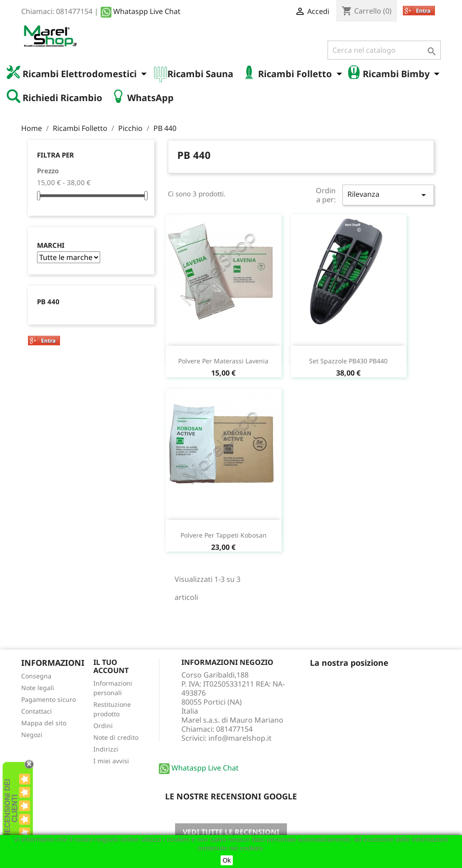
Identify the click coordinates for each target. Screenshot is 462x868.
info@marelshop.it (240, 738)
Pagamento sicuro (49, 699)
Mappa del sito (44, 723)
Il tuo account (111, 666)
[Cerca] (384, 50)
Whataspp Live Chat (141, 11)
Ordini (103, 726)
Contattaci (37, 711)
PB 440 (48, 302)
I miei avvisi (111, 761)
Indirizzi (106, 749)
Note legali (38, 688)
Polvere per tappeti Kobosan (224, 535)
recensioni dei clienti (11, 809)
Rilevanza (388, 195)
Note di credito (116, 737)
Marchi (51, 245)
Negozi (32, 735)
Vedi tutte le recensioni (231, 832)
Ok (227, 860)
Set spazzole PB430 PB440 (348, 361)
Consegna (36, 676)
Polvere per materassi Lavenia (223, 361)
